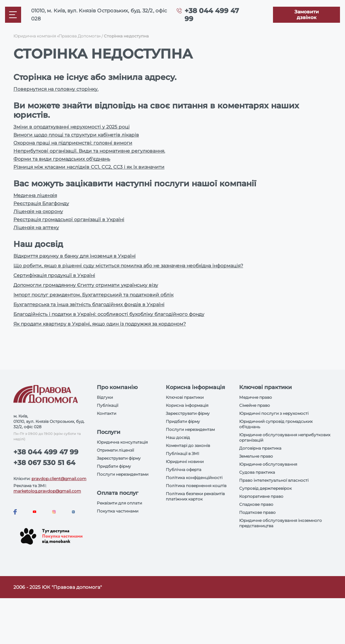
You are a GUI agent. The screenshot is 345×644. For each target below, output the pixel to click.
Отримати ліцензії (115, 450)
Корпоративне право (261, 496)
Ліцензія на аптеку (36, 227)
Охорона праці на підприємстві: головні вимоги (73, 143)
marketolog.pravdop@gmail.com (47, 491)
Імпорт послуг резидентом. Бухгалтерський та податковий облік (93, 295)
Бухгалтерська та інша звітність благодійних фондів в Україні (89, 304)
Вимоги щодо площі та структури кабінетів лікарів (76, 135)
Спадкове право (256, 504)
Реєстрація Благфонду (41, 203)
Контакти (107, 413)
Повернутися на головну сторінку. (56, 89)
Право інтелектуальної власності (274, 480)
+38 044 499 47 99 (46, 452)
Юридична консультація (122, 442)
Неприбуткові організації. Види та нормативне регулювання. (89, 151)
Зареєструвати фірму (119, 458)
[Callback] (306, 15)
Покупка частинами (118, 511)
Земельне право (256, 456)
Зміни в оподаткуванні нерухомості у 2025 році (72, 127)
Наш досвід (178, 437)
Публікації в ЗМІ (183, 453)
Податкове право (257, 512)
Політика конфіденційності (194, 478)
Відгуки (105, 397)
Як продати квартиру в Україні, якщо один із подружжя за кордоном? (100, 324)
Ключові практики (185, 397)
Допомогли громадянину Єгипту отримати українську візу (86, 285)
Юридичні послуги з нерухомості (274, 413)
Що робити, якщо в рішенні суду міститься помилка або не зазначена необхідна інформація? (128, 266)
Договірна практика (260, 448)
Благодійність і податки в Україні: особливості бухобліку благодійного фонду (109, 314)
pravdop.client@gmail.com (59, 479)
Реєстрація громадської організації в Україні (69, 219)
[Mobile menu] (13, 15)
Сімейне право (255, 405)
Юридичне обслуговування (268, 464)
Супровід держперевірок (265, 488)
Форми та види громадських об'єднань (62, 159)
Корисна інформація (187, 405)
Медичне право (256, 397)
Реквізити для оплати (119, 503)
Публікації (108, 405)
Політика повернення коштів (196, 486)
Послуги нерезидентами (123, 474)
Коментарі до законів (188, 445)
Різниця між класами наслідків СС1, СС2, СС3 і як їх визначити (89, 167)
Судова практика (257, 472)
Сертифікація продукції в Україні (54, 275)
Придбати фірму (114, 466)
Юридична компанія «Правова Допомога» (57, 36)
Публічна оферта (184, 470)
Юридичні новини (185, 462)
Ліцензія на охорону (38, 211)
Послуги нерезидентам (190, 429)
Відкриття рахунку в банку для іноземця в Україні (75, 256)
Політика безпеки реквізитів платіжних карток (195, 496)
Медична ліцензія (35, 195)
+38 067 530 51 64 (44, 463)
